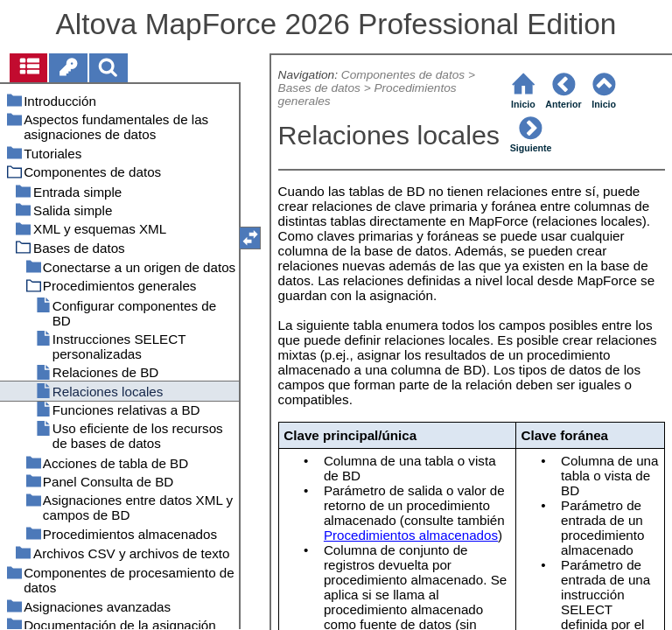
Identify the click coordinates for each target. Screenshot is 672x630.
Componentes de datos (403, 75)
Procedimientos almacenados (411, 535)
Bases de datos (319, 88)
